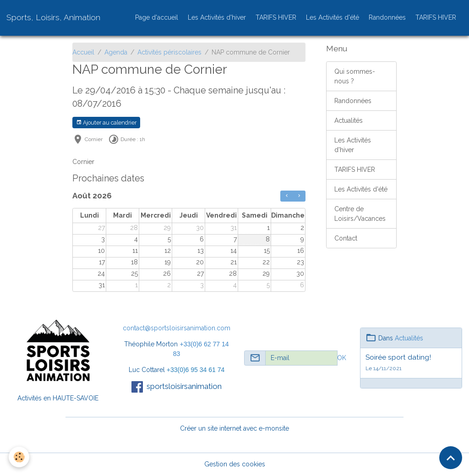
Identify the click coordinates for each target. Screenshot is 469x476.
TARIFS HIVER (276, 17)
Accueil (83, 52)
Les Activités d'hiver (217, 17)
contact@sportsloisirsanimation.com (177, 328)
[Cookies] (19, 457)
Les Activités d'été (333, 17)
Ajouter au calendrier (106, 123)
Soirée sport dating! (398, 357)
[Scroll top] (451, 458)
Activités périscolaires (169, 52)
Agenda (116, 52)
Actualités (349, 120)
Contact (346, 238)
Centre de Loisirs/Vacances (360, 214)
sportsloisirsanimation (184, 386)
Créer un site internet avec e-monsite (234, 428)
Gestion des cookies (235, 464)
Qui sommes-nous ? (355, 76)
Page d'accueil (157, 17)
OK (342, 358)
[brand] (53, 17)
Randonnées (387, 17)
